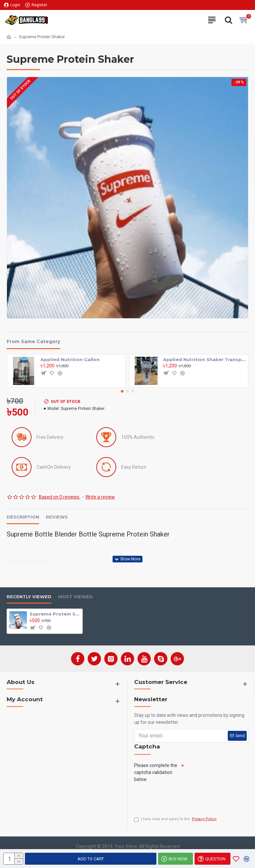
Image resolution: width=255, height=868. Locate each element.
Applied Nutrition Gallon (70, 359)
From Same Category (33, 342)
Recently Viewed (29, 597)
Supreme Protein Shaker (55, 614)
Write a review (100, 497)
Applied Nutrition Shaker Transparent (204, 359)
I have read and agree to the (176, 819)
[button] (122, 391)
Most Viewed (76, 597)
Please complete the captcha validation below (156, 772)
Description (23, 517)
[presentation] (185, 798)
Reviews (57, 517)
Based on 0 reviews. (60, 497)
